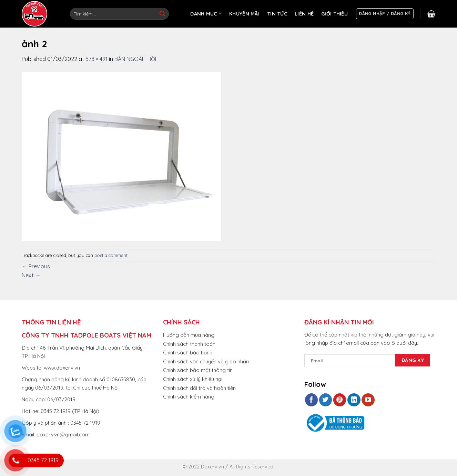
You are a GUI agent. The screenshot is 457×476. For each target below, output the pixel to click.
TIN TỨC (277, 14)
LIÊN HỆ (304, 14)
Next (31, 275)
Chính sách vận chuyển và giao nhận (206, 361)
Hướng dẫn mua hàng (189, 335)
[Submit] (162, 14)
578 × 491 (97, 59)
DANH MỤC (206, 14)
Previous (36, 266)
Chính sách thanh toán (189, 344)
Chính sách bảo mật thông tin (198, 370)
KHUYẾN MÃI (244, 14)
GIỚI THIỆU (334, 14)
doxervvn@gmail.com (63, 434)
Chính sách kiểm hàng (189, 397)
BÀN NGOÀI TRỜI (135, 59)
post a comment (111, 255)
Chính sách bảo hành (188, 353)
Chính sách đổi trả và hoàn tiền (199, 388)
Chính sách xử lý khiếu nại (193, 379)
